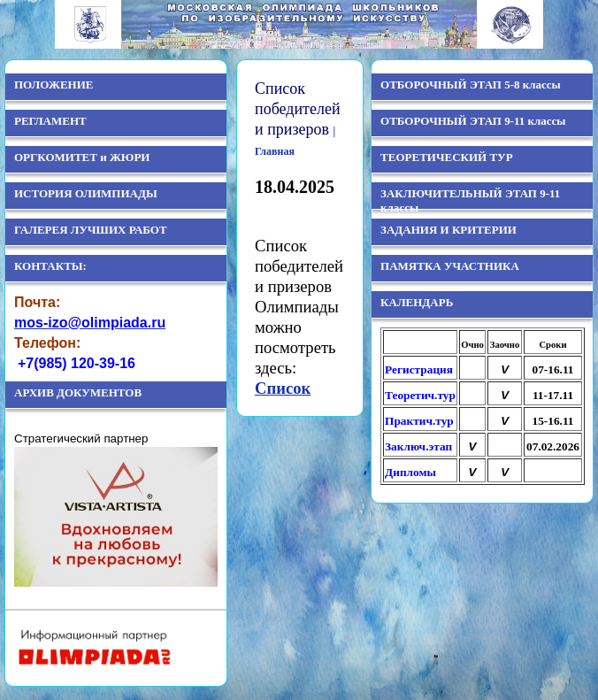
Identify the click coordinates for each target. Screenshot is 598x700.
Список (283, 388)
